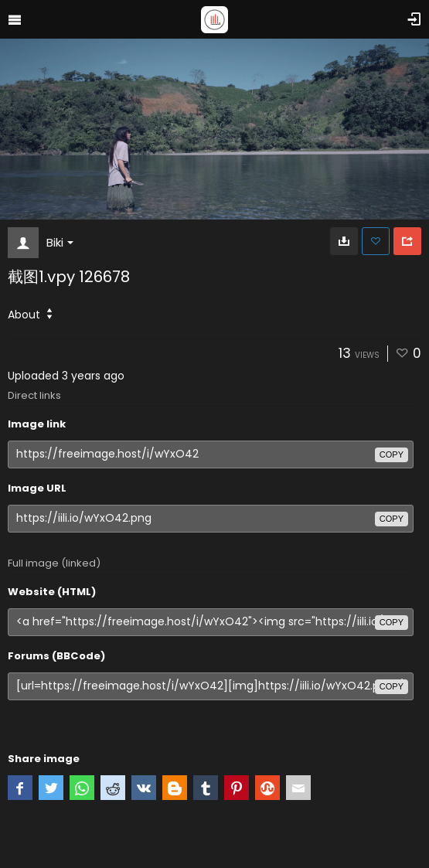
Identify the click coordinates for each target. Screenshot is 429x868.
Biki (60, 242)
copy (392, 454)
